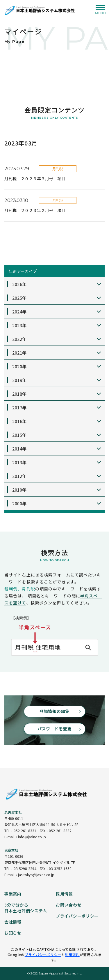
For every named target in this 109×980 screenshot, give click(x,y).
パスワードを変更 (55, 729)
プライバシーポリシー (43, 954)
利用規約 (72, 954)
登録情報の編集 (54, 711)
